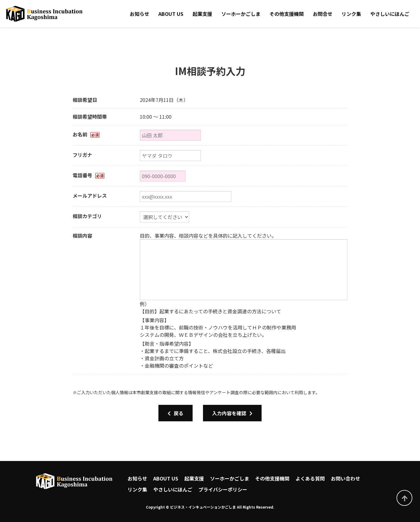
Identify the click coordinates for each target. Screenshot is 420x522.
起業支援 (202, 14)
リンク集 (351, 14)
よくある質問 (310, 478)
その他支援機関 (287, 14)
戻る (176, 413)
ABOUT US (171, 14)
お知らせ (139, 14)
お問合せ (323, 14)
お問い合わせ (346, 478)
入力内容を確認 (232, 413)
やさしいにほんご (390, 14)
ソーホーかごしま (241, 14)
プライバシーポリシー (223, 489)
